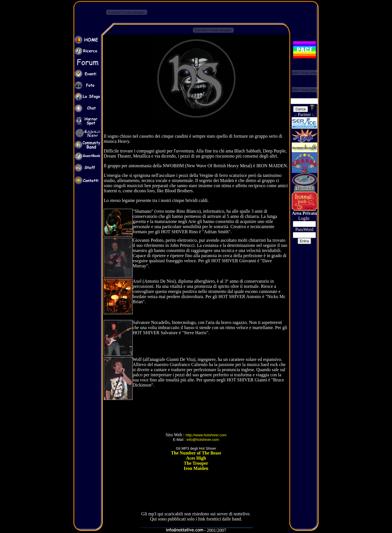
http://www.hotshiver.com (206, 435)
